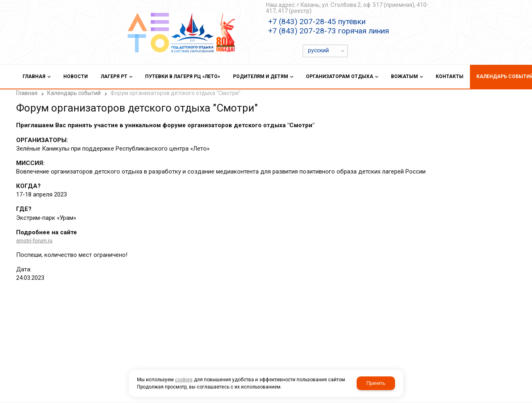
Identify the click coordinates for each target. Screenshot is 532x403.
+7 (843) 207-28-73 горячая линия (328, 31)
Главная (27, 93)
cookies (184, 380)
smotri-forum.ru (34, 241)
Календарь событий (74, 93)
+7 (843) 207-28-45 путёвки (317, 22)
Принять (376, 383)
